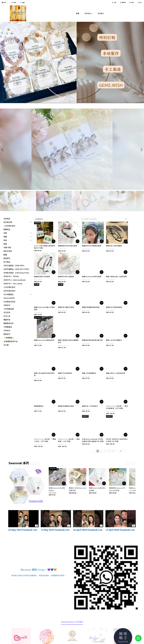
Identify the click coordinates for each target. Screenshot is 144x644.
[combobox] (53, 219)
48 (120, 451)
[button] (69, 101)
